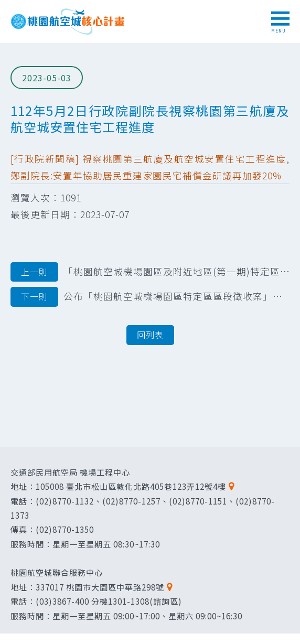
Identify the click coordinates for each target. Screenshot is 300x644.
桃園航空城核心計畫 (68, 22)
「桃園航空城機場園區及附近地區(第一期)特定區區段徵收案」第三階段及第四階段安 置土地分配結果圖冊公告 (150, 272)
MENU (280, 23)
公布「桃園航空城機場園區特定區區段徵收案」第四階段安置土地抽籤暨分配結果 (150, 297)
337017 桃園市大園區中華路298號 (100, 587)
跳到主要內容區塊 (6, 6)
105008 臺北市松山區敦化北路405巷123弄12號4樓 (131, 486)
